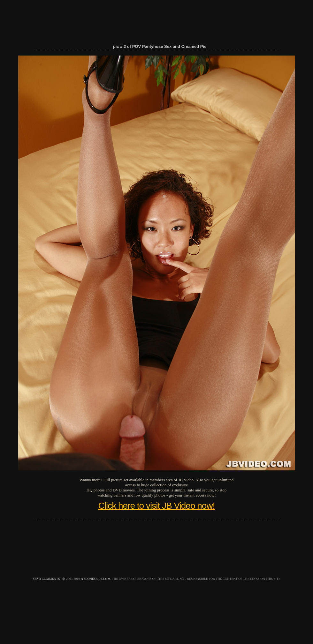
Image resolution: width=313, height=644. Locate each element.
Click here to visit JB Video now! (157, 506)
